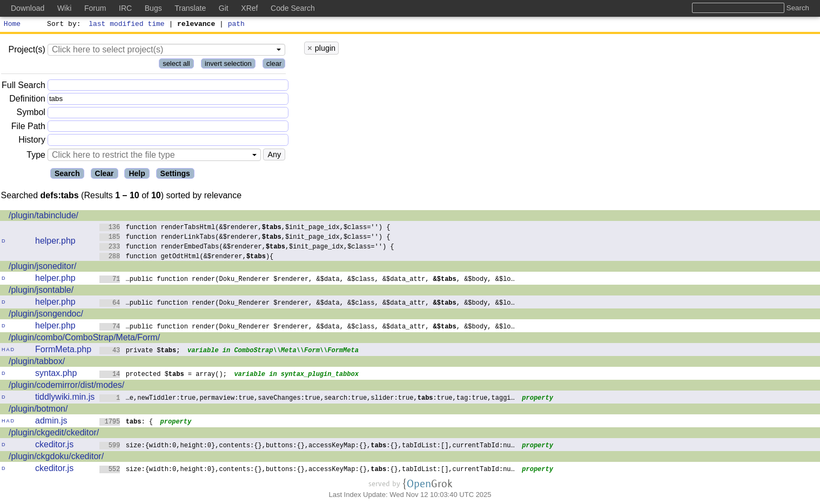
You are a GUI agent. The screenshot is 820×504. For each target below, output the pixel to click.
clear (274, 65)
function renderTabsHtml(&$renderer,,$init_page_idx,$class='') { (245, 228)
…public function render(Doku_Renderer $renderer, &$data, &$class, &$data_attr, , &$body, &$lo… (307, 280)
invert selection (228, 65)
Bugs (153, 8)
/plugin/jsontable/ (41, 291)
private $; (140, 351)
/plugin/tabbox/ (37, 363)
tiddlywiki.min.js (65, 398)
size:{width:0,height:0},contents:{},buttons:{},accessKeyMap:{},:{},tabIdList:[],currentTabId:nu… (307, 446)
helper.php (55, 242)
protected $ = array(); (163, 375)
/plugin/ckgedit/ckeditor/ (54, 434)
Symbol (31, 114)
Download (28, 8)
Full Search (23, 87)
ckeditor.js (54, 446)
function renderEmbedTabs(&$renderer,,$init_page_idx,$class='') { (247, 248)
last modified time (127, 25)
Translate (190, 8)
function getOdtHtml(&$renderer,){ (187, 257)
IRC (125, 8)
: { (126, 423)
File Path (28, 128)
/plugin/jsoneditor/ (42, 268)
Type (36, 156)
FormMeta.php (63, 351)
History (32, 141)
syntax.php (56, 375)
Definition (27, 100)
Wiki (64, 8)
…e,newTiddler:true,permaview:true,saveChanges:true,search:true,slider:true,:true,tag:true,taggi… (307, 399)
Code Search (293, 8)
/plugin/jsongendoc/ (46, 315)
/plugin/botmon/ (38, 410)
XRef (249, 8)
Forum (95, 8)
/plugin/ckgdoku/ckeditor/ (56, 458)
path (236, 25)
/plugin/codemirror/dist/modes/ (66, 387)
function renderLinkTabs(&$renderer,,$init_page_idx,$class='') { (245, 238)
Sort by (62, 25)
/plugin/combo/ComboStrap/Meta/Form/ (84, 339)
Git (224, 8)
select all (176, 65)
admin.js (51, 422)
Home (12, 25)
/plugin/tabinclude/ (43, 217)
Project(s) (26, 51)
